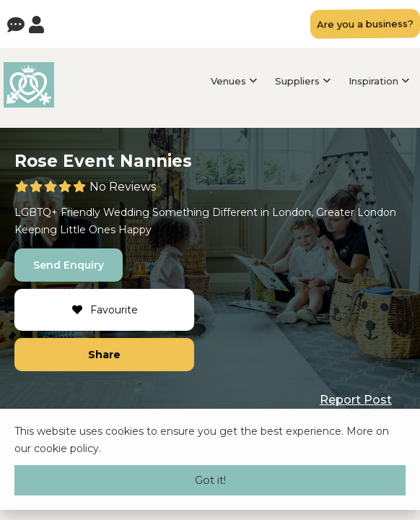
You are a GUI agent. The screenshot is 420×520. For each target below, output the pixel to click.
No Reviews (123, 187)
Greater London (356, 212)
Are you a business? (365, 24)
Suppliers (297, 81)
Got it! (210, 480)
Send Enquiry (69, 265)
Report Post (356, 400)
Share (104, 355)
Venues (228, 81)
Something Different (205, 212)
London (292, 212)
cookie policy (66, 448)
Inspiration (373, 81)
